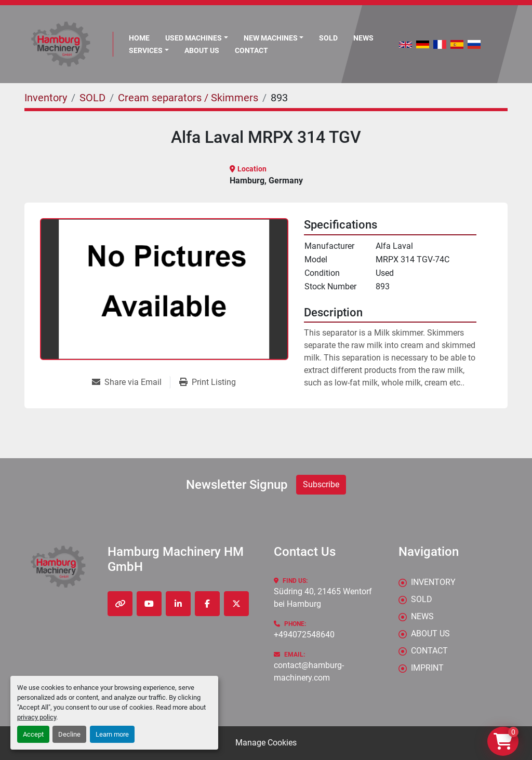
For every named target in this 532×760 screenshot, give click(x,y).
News (363, 38)
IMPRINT (427, 668)
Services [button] (146, 50)
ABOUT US (202, 50)
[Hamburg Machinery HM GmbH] (58, 567)
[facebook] (207, 604)
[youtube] (149, 604)
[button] (274, 38)
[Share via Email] (131, 382)
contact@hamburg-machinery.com (309, 671)
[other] (120, 604)
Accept (33, 734)
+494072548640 (304, 635)
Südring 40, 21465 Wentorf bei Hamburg (324, 598)
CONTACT (251, 50)
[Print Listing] (208, 382)
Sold (328, 38)
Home (139, 38)
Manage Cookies (266, 743)
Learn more (112, 734)
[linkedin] (178, 604)
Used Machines (194, 38)
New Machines (271, 38)
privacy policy (37, 717)
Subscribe (321, 484)
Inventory (433, 582)
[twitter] (236, 604)
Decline (69, 734)
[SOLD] (92, 98)
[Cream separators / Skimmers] (188, 98)
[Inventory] (46, 98)
